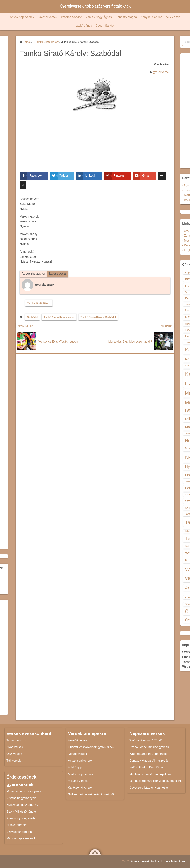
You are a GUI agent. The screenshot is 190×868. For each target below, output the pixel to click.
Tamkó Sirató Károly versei (59, 317)
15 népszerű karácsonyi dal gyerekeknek (156, 781)
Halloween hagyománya (22, 805)
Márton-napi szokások (21, 838)
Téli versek (14, 761)
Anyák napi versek (22, 17)
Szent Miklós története (21, 812)
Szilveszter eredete (19, 832)
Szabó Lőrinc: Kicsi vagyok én (149, 747)
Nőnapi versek (77, 754)
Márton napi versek (81, 774)
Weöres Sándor (71, 17)
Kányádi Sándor (151, 17)
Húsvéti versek (78, 740)
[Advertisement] (95, 144)
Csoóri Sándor (105, 26)
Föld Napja (75, 767)
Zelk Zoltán (173, 17)
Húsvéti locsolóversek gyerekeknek (91, 747)
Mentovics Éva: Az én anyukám (150, 774)
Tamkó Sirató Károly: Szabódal (98, 317)
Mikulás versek (78, 781)
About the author (33, 274)
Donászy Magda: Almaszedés (149, 761)
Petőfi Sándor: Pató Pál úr (146, 767)
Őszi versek (14, 754)
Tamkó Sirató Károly (39, 303)
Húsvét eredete (17, 825)
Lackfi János (84, 26)
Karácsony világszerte (21, 818)
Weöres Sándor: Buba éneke (148, 754)
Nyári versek (15, 747)
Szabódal (32, 317)
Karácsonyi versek (80, 787)
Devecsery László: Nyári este (149, 787)
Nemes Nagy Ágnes (99, 17)
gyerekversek (162, 72)
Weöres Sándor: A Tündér (146, 740)
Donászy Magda (126, 17)
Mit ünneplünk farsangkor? (24, 791)
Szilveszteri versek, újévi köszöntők (91, 794)
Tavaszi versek (48, 17)
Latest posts (58, 274)
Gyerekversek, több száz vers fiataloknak (95, 6)
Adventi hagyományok (21, 798)
